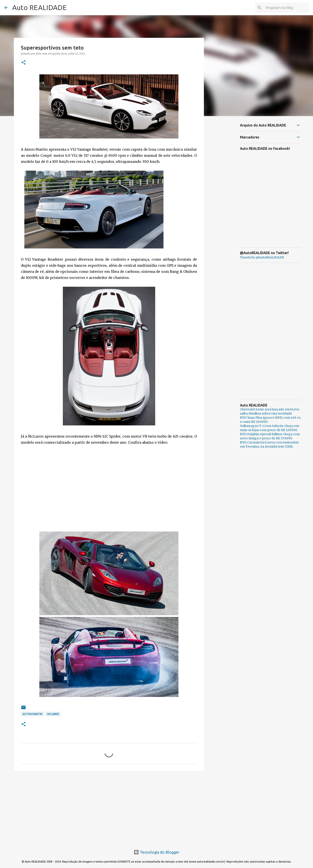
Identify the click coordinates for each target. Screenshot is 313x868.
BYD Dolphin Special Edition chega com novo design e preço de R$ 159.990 (270, 436)
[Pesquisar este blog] (287, 8)
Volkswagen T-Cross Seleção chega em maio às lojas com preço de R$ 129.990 (270, 428)
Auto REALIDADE (39, 7)
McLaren (53, 714)
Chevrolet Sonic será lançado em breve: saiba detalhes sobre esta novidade (270, 411)
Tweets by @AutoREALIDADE (262, 257)
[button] (23, 63)
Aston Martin (32, 714)
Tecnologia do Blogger (157, 852)
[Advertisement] (109, 808)
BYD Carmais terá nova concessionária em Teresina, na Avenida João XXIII (269, 444)
